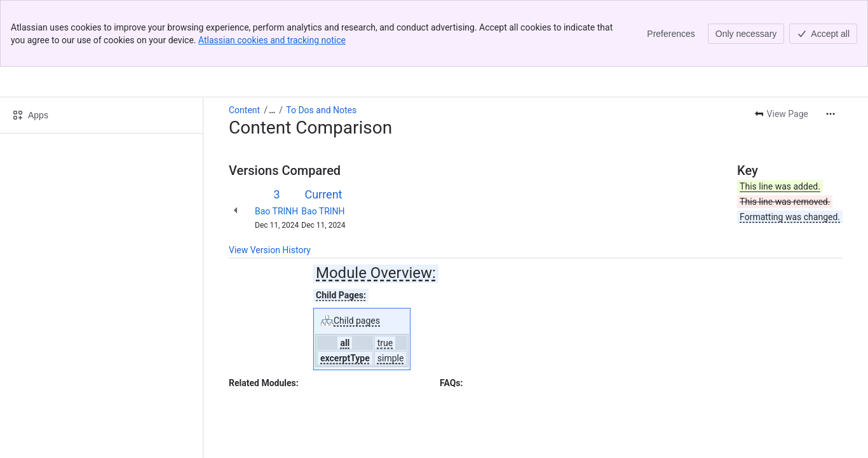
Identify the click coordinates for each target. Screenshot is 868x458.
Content (244, 43)
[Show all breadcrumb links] (272, 43)
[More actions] (831, 47)
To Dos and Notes (321, 43)
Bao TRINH (276, 144)
